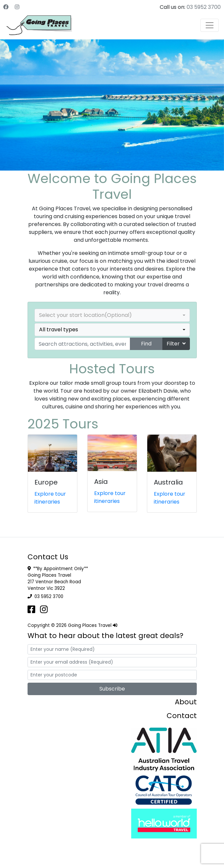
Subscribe (112, 689)
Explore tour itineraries (50, 498)
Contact (182, 716)
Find (146, 344)
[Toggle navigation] (210, 25)
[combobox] (112, 315)
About (186, 702)
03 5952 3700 (204, 7)
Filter (176, 344)
